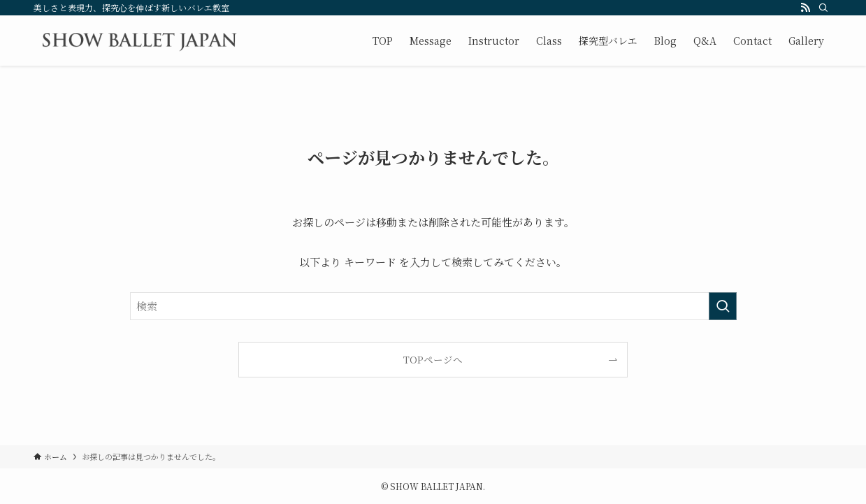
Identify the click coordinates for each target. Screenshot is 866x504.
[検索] (823, 8)
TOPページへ (433, 359)
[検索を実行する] (723, 306)
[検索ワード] (433, 306)
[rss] (805, 8)
